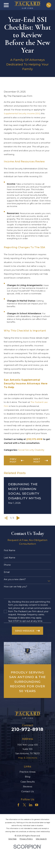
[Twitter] (24, 805)
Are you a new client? (15, 579)
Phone (7, 565)
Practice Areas (27, 772)
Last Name (10, 558)
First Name (10, 550)
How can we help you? (15, 587)
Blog (28, 777)
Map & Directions (28, 758)
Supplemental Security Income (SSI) (22, 113)
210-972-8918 (27, 729)
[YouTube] (37, 805)
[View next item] (18, 518)
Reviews (28, 787)
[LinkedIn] (31, 805)
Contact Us (27, 791)
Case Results (28, 782)
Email (7, 572)
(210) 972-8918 (34, 439)
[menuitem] (12, 839)
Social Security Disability (31, 450)
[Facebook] (18, 805)
